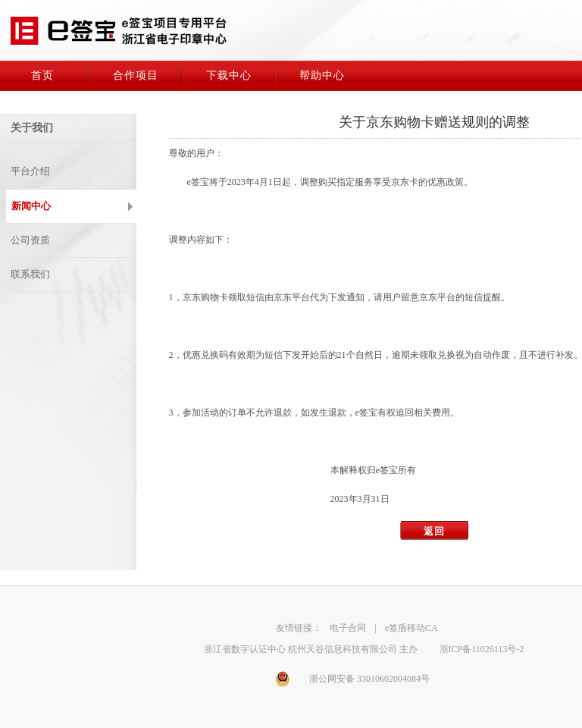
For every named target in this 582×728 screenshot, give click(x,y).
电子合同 (348, 628)
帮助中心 (322, 75)
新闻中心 (31, 206)
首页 (42, 75)
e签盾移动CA (411, 628)
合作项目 (136, 75)
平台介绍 (30, 171)
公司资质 (30, 240)
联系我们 (30, 274)
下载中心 (229, 75)
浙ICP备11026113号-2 (482, 649)
